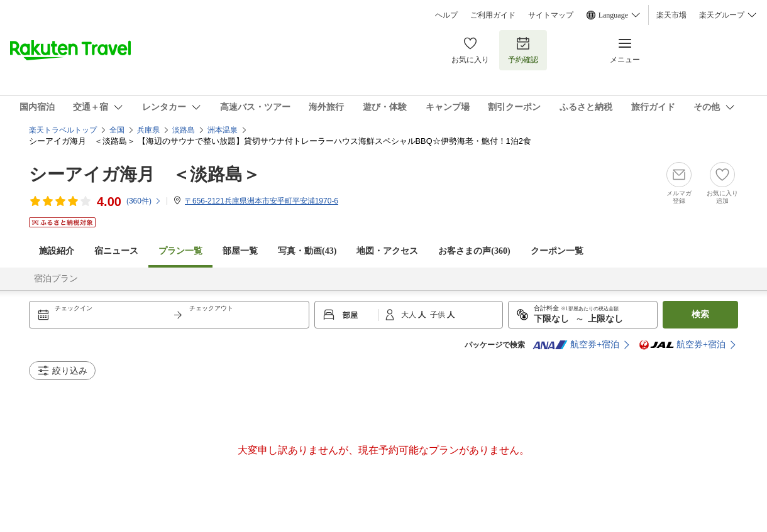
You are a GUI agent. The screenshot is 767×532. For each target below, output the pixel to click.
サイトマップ (551, 15)
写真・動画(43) (307, 251)
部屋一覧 (240, 251)
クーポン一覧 (557, 251)
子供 (439, 315)
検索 (700, 314)
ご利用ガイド (493, 15)
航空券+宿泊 (576, 345)
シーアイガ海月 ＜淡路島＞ (145, 174)
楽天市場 (671, 15)
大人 (410, 315)
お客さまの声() (474, 251)
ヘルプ (446, 15)
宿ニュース (116, 251)
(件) (144, 201)
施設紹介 (57, 251)
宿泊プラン (56, 279)
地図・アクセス (387, 251)
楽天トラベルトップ (63, 130)
